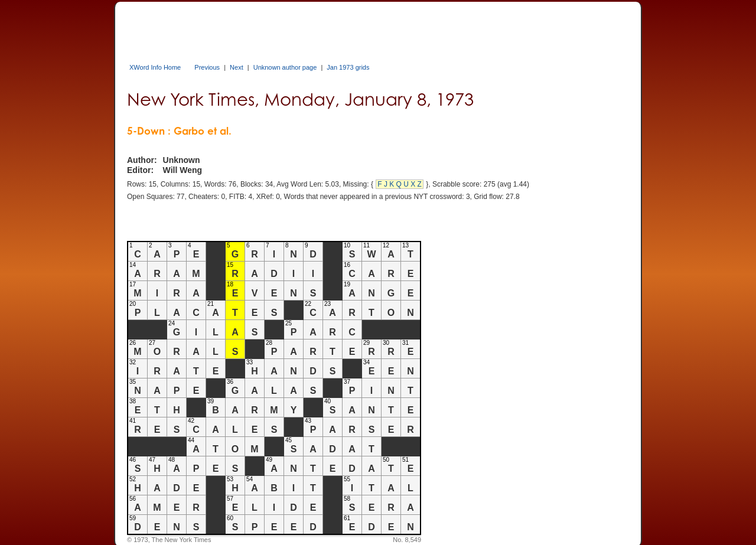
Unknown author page (285, 67)
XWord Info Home (155, 67)
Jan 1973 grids (348, 67)
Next (237, 67)
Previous (207, 67)
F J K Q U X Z (400, 184)
